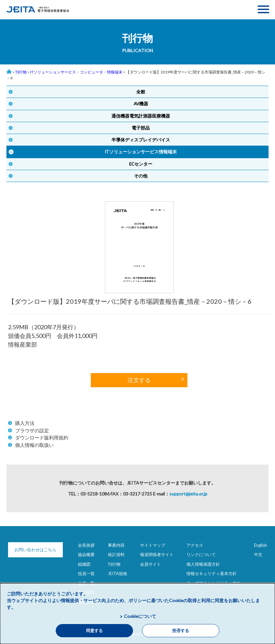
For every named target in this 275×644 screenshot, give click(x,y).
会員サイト (151, 564)
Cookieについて (140, 616)
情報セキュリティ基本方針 (212, 573)
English (261, 545)
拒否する (181, 631)
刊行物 (21, 72)
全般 (141, 92)
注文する (139, 380)
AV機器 (141, 104)
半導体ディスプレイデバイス (141, 140)
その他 (141, 176)
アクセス (195, 545)
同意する (94, 631)
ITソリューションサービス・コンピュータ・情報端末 (76, 72)
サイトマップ (153, 545)
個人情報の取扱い (34, 445)
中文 (258, 554)
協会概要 (86, 554)
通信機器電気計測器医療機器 (141, 116)
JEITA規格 (118, 573)
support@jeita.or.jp (188, 494)
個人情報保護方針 (203, 564)
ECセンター (141, 164)
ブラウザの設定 (32, 430)
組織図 (84, 564)
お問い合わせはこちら (35, 550)
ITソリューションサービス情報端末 (141, 152)
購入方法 (25, 423)
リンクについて (201, 554)
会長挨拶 (86, 545)
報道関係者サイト (157, 554)
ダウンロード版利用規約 (42, 437)
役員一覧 (86, 573)
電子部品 (141, 128)
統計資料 (116, 554)
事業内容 (116, 545)
